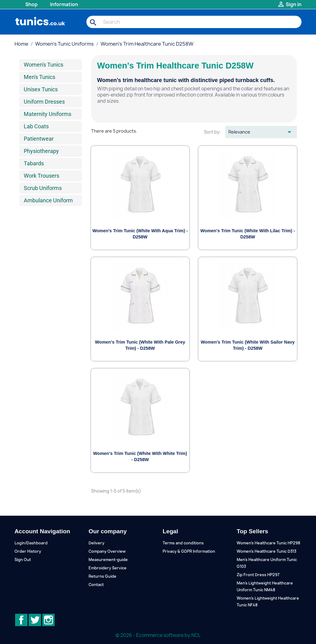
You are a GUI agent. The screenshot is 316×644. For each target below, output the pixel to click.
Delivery (96, 543)
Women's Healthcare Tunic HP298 (268, 543)
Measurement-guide (108, 560)
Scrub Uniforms (43, 188)
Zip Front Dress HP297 (258, 575)
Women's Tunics (44, 65)
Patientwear (39, 139)
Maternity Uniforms (48, 114)
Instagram (48, 620)
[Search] (194, 22)
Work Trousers (42, 176)
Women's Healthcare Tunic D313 (266, 551)
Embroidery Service (108, 568)
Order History (28, 551)
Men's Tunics (39, 77)
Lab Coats (36, 126)
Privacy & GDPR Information (189, 551)
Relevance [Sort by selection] (261, 132)
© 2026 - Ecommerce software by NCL (158, 635)
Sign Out (23, 560)
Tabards (34, 163)
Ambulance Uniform (48, 200)
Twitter (35, 620)
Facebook (21, 620)
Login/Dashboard (31, 543)
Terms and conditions (183, 543)
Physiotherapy (41, 151)
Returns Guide (102, 576)
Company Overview (107, 551)
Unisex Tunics (41, 89)
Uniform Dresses (44, 102)
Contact (96, 585)
